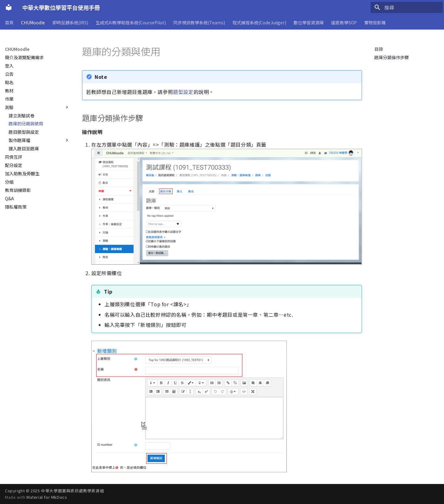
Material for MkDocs (47, 497)
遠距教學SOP (344, 22)
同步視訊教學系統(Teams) (199, 22)
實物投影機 (375, 22)
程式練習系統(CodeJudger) (259, 22)
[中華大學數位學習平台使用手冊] (9, 7)
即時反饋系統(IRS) (70, 22)
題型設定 (183, 92)
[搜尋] (407, 7)
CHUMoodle (33, 22)
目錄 (379, 49)
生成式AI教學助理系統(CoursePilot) (131, 22)
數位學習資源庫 (309, 22)
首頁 (9, 22)
